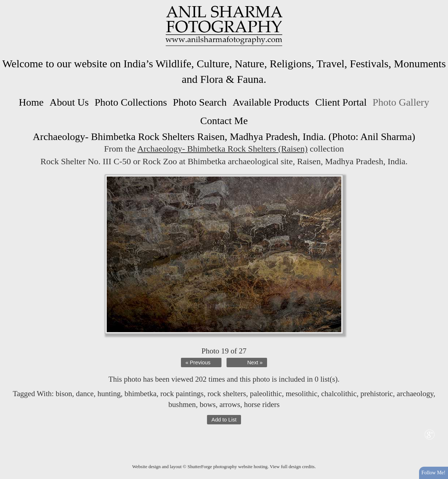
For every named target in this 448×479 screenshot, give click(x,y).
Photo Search (200, 102)
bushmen (182, 404)
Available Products (271, 102)
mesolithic (302, 394)
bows (208, 404)
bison (64, 394)
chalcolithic (339, 394)
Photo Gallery (401, 102)
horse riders (262, 404)
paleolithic (266, 394)
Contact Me (224, 121)
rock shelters (227, 394)
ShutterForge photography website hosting (227, 467)
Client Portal (341, 102)
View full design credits (292, 467)
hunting (109, 394)
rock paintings (182, 394)
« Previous (198, 363)
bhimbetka (141, 394)
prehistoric (377, 394)
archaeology (415, 394)
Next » (255, 363)
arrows (230, 404)
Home (31, 102)
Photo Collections (131, 102)
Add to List (224, 420)
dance (85, 394)
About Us (69, 102)
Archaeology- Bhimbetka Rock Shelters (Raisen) (222, 149)
